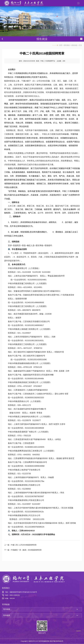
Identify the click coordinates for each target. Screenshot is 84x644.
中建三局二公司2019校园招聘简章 (24, 545)
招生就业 (67, 45)
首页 (61, 45)
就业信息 (74, 45)
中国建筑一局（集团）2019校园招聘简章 (26, 550)
